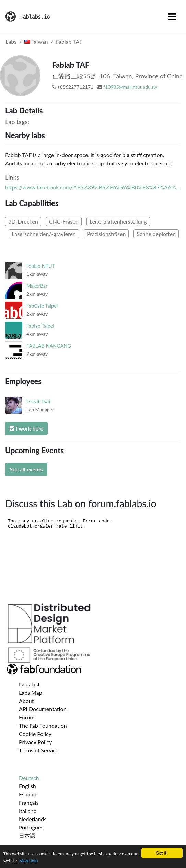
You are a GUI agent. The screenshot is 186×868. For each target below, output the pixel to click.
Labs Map (31, 692)
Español (28, 794)
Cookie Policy (35, 734)
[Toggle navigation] (172, 17)
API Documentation (43, 709)
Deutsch (29, 778)
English (27, 786)
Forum (27, 717)
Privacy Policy (36, 742)
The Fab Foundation (43, 725)
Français (29, 802)
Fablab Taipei (40, 326)
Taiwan (36, 41)
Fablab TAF (69, 41)
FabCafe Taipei (42, 306)
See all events (26, 469)
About (26, 701)
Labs (11, 41)
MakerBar (37, 286)
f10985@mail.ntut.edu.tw (130, 87)
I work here (26, 428)
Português (31, 827)
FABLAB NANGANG (49, 346)
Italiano (28, 811)
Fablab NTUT (41, 266)
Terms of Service (39, 750)
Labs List (29, 684)
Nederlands (33, 819)
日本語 (27, 836)
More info (28, 861)
